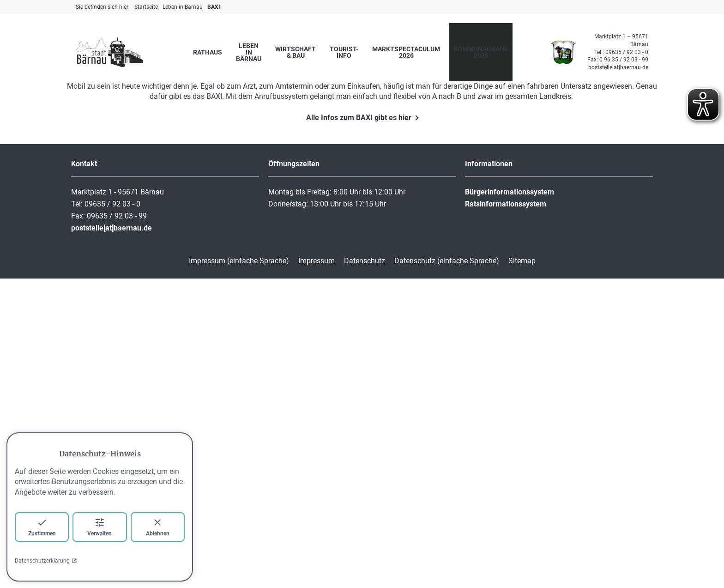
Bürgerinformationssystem (510, 501)
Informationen (489, 473)
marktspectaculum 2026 (406, 52)
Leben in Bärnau (249, 52)
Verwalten (100, 527)
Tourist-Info (344, 52)
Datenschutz (365, 570)
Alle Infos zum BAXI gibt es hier (359, 427)
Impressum (317, 570)
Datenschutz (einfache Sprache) (447, 570)
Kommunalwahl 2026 (481, 52)
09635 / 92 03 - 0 (627, 52)
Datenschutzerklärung (46, 561)
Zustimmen (42, 527)
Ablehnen (158, 527)
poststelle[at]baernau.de (618, 67)
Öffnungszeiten (294, 473)
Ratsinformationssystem (506, 513)
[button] (695, 176)
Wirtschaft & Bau (296, 52)
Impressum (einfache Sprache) (239, 570)
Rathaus (208, 52)
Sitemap (522, 570)
